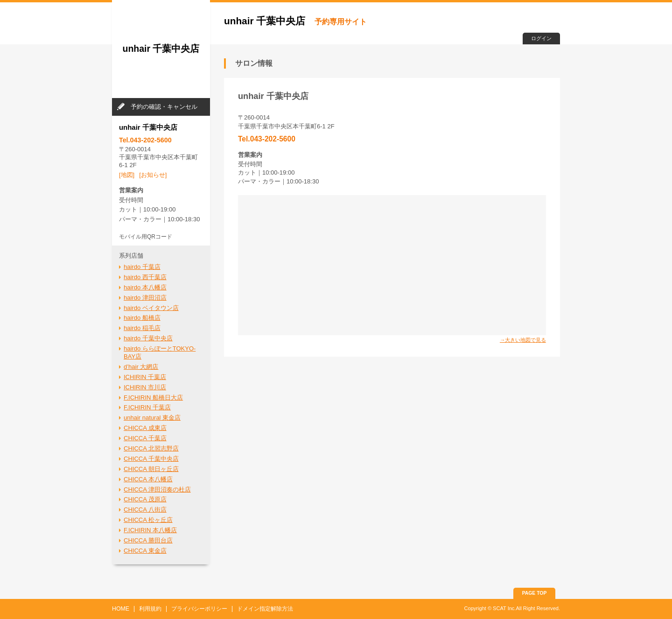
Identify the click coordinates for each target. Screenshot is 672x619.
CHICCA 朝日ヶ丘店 (151, 469)
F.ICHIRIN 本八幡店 (150, 530)
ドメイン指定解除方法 (265, 609)
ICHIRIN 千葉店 (145, 377)
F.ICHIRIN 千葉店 (147, 407)
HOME (121, 609)
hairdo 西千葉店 (145, 277)
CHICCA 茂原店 (145, 499)
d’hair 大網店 (141, 367)
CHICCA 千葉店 (145, 438)
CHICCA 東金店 (145, 551)
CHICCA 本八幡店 (148, 479)
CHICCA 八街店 (145, 510)
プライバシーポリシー (199, 609)
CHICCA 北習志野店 (151, 448)
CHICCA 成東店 (145, 428)
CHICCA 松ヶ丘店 (148, 520)
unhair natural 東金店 (152, 418)
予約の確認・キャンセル (164, 107)
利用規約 (150, 609)
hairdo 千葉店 (142, 267)
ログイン (541, 38)
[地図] (127, 175)
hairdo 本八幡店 (145, 287)
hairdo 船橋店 (142, 318)
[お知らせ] (153, 175)
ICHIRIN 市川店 (145, 387)
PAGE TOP (535, 593)
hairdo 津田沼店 (145, 298)
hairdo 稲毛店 (142, 328)
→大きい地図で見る (523, 340)
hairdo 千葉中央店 (148, 338)
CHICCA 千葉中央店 (151, 459)
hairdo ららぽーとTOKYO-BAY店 (160, 352)
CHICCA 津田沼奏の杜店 (157, 489)
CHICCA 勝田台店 (148, 540)
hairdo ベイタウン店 (151, 308)
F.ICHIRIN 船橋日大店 (153, 397)
